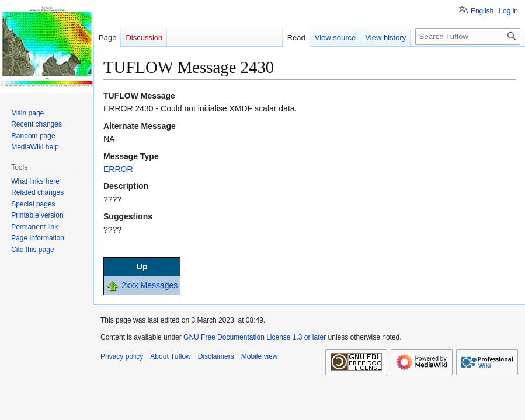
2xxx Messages (149, 285)
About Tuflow (170, 356)
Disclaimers (216, 356)
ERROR (118, 169)
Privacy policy (122, 356)
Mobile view (260, 356)
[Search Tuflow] (468, 36)
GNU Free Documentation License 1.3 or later (255, 337)
